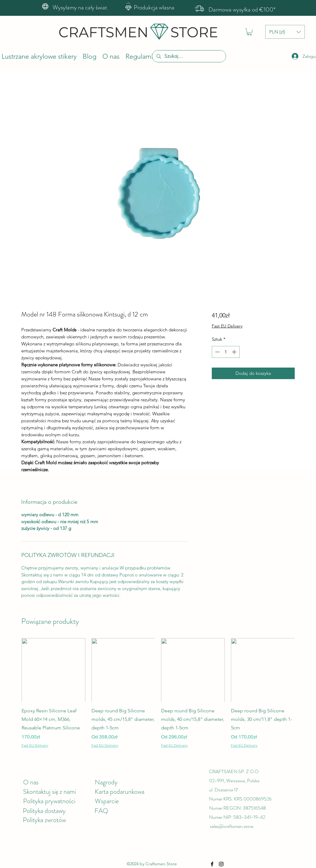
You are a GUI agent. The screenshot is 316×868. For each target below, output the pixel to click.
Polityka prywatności (49, 801)
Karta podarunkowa (120, 792)
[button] (249, 32)
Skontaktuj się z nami (50, 792)
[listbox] (285, 32)
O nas (31, 782)
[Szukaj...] (189, 56)
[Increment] (235, 352)
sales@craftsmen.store (232, 826)
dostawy (55, 811)
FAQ (101, 811)
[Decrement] (217, 352)
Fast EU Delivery (227, 326)
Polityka (34, 811)
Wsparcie (107, 801)
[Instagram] (221, 864)
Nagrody (106, 782)
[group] (158, 693)
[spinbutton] (226, 352)
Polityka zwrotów (44, 820)
